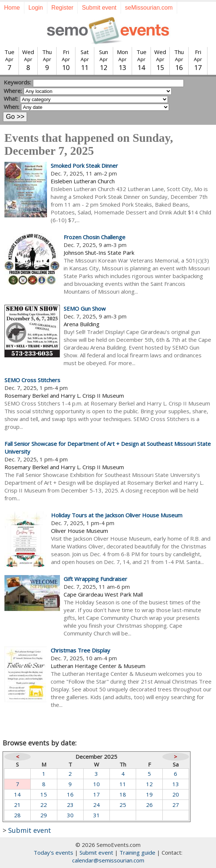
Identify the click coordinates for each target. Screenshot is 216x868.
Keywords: (17, 82)
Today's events (53, 852)
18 (123, 794)
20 (176, 794)
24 (97, 805)
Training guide (137, 852)
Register (63, 8)
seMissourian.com (149, 8)
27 (176, 805)
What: (11, 99)
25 (123, 805)
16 (70, 794)
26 (149, 805)
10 (97, 784)
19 (149, 794)
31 (97, 815)
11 (123, 784)
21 (17, 805)
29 (44, 815)
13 (176, 784)
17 (97, 794)
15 (44, 794)
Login (36, 8)
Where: (13, 91)
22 (44, 805)
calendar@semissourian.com (108, 860)
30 (70, 815)
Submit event (99, 8)
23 (70, 805)
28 (17, 815)
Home (12, 8)
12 (149, 784)
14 (17, 794)
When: (11, 107)
